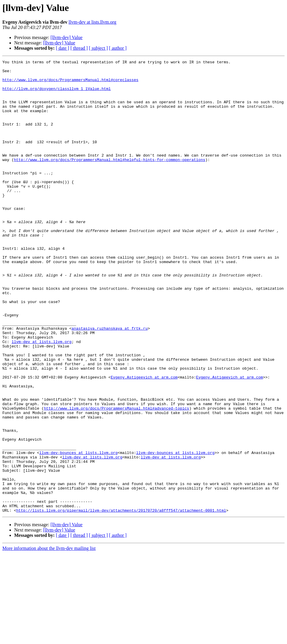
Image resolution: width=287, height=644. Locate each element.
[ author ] (118, 48)
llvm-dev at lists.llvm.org (92, 22)
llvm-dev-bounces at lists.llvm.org (78, 532)
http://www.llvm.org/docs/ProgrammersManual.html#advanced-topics (116, 478)
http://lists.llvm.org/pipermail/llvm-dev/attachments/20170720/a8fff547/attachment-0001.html (121, 601)
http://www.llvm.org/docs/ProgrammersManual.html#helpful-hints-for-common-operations (110, 180)
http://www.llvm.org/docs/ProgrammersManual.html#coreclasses (70, 84)
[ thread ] (79, 48)
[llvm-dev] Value (67, 37)
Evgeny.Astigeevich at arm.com (144, 441)
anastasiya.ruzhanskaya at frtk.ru (110, 382)
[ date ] (63, 48)
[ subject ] (98, 48)
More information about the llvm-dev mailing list (49, 639)
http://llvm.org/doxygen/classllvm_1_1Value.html (57, 95)
